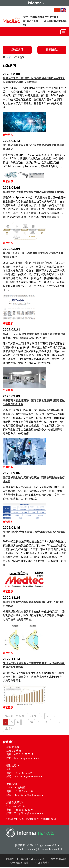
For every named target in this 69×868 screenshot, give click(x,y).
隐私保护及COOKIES (33, 859)
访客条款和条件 (20, 863)
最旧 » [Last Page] (9, 729)
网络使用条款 (58, 859)
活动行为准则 (42, 863)
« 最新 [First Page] (33, 716)
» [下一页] (60, 722)
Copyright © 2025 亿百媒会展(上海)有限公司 (31, 819)
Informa (35, 3)
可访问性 (10, 859)
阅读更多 (8, 135)
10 (31, 722)
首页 (9, 57)
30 (46, 722)
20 (39, 722)
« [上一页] (42, 716)
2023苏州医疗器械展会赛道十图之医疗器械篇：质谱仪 (34, 192)
